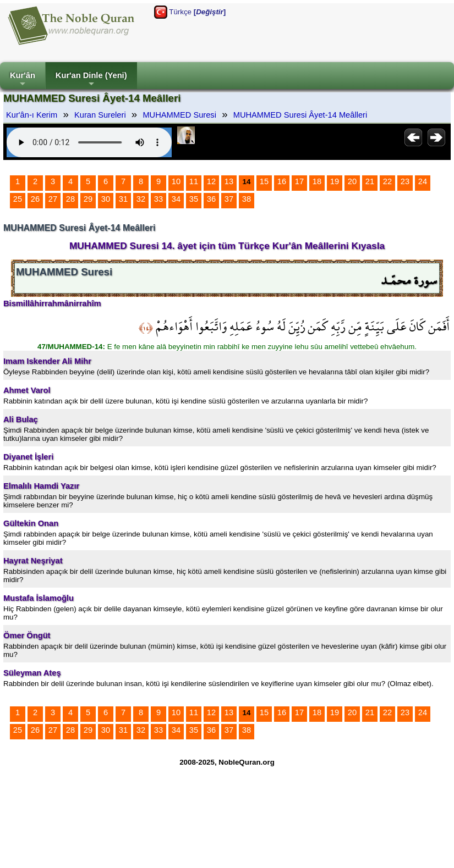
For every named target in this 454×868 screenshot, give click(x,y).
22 (387, 181)
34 (176, 199)
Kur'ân (23, 80)
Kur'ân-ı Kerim (32, 115)
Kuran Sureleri (100, 115)
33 (158, 199)
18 (317, 181)
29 (88, 199)
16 (282, 181)
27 (53, 199)
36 (211, 199)
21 (370, 181)
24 (423, 181)
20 (352, 181)
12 (211, 181)
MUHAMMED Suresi (179, 115)
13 (229, 181)
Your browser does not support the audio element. (89, 142)
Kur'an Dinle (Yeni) (91, 80)
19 (335, 181)
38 (247, 199)
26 (35, 199)
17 (299, 181)
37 (229, 199)
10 (176, 181)
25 (18, 199)
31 (123, 199)
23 (405, 181)
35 (194, 199)
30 (106, 199)
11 (194, 181)
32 (141, 199)
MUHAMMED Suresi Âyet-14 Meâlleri (300, 115)
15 (264, 181)
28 (70, 199)
